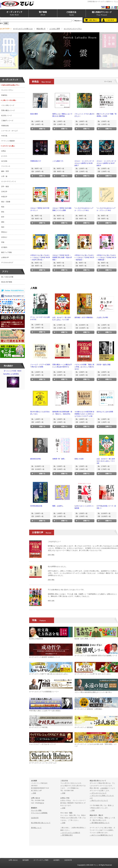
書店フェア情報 (6, 252)
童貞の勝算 (34, 114)
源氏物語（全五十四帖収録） (84, 317)
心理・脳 (4, 176)
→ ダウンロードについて (98, 793)
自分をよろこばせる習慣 (105, 412)
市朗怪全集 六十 (36, 161)
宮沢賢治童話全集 (36, 506)
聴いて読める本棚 (7, 277)
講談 (3, 222)
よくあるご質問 (55, 29)
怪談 (3, 207)
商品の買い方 (41, 29)
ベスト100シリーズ (8, 105)
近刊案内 (4, 247)
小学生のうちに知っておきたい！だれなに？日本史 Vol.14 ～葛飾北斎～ (106, 257)
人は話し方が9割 (102, 317)
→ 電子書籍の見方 (67, 835)
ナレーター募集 (36, 810)
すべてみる (108, 81)
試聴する (40, 129)
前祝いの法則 (79, 459)
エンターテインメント (9, 181)
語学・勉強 (5, 186)
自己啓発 (4, 161)
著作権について (36, 828)
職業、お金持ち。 (58, 506)
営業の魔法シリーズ (8, 110)
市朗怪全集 (5, 126)
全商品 (3, 151)
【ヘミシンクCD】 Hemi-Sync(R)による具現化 (13, 379)
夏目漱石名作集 (36, 459)
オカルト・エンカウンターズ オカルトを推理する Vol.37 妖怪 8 (106, 163)
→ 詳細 (33, 793)
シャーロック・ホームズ (9, 131)
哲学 (3, 217)
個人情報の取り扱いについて (41, 823)
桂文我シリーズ (6, 116)
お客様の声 (5, 257)
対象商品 (4, 95)
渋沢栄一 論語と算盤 (104, 365)
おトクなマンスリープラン (73, 29)
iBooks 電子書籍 (7, 282)
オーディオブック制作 (41, 860)
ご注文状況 (104, 788)
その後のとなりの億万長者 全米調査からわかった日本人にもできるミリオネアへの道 (84, 414)
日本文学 (4, 192)
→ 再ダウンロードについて (99, 800)
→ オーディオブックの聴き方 (70, 833)
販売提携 (26, 860)
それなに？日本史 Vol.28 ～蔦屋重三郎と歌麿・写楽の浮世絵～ (62, 257)
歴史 (3, 212)
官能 (3, 242)
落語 (3, 227)
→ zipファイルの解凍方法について (101, 835)
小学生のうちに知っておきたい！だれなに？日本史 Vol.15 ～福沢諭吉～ (84, 257)
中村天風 (4, 136)
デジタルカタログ (7, 263)
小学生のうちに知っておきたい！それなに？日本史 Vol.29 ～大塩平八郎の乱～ (40, 257)
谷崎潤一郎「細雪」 (59, 459)
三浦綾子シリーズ (7, 121)
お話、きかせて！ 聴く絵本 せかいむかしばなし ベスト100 (106, 461)
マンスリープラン (7, 90)
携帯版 (1, 5)
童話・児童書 (6, 202)
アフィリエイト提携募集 (39, 813)
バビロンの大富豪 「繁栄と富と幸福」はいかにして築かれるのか (84, 367)
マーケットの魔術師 (8, 141)
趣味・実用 (5, 171)
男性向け (4, 232)
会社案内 (56, 860)
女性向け (4, 237)
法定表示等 (35, 818)
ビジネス (4, 156)
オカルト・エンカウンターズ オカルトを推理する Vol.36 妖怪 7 (84, 163)
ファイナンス (6, 166)
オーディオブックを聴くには (23, 29)
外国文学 (4, 197)
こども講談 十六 (58, 161)
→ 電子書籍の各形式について (100, 823)
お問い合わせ (13, 860)
